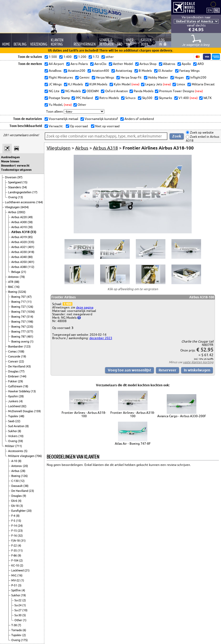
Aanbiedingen (10, 157)
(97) (20, 177)
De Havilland (17, 366)
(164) (40, 202)
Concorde (15, 356)
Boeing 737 (19, 312)
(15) (25, 182)
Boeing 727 (19, 307)
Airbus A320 (19, 242)
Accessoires (16, 451)
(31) (23, 541)
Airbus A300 (19, 222)
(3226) (22, 292)
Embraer (14, 376)
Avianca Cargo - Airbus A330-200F (182, 416)
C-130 (15, 481)
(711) (19, 446)
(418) (31, 252)
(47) (29, 297)
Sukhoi (13, 431)
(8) (27, 426)
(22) (21, 361)
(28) (21, 396)
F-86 (14, 555)
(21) (24, 272)
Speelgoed (15, 182)
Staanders (15, 187)
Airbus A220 (19, 217)
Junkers (14, 401)
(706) (39, 456)
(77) (22, 371)
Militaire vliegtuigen (22, 456)
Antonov (14, 277)
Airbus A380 (19, 267)
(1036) (31, 312)
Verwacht (55, 126)
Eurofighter (19, 511)
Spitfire (16, 590)
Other (19, 620)
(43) (28, 366)
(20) (25, 466)
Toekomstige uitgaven (16, 170)
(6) (24, 630)
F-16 (14, 536)
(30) (30, 227)
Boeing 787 (19, 337)
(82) (24, 406)
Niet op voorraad (107, 126)
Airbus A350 (19, 262)
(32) (20, 536)
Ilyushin (13, 396)
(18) (26, 386)
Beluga (16, 272)
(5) (26, 451)
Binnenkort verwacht (15, 166)
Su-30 (18, 615)
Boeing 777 (19, 332)
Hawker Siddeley (19, 391)
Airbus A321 (19, 247)
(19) (24, 356)
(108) (21, 351)
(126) (30, 307)
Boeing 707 (19, 297)
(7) (19, 625)
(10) (21, 436)
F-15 (14, 531)
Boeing (13, 292)
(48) (22, 416)
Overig (13, 197)
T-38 (14, 625)
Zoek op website (201, 132)
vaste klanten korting (198, 362)
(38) (26, 486)
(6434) (25, 207)
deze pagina (85, 307)
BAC (11, 287)
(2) (21, 560)
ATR (11, 282)
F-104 (15, 560)
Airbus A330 (19, 252)
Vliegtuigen (13, 207)
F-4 (14, 516)
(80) (30, 257)
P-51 (15, 585)
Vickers (13, 436)
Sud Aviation (17, 426)
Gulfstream (16, 386)
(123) (27, 346)
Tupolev (14, 416)
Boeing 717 (19, 302)
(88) (17, 282)
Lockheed (15, 406)
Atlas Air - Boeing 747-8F (133, 444)
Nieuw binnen (10, 161)
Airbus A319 (19, 237)
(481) (30, 337)
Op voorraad (79, 126)
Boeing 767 (19, 327)
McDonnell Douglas (21, 411)
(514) (30, 317)
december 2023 (101, 338)
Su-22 (18, 600)
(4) (21, 401)
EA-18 (15, 506)
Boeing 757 (19, 322)
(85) (30, 237)
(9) (24, 496)
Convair (14, 361)
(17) (35, 192)
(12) (22, 481)
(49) (30, 217)
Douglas (14, 371)
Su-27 (18, 610)
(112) (31, 267)
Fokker (13, 381)
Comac (13, 351)
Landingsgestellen (20, 192)
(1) (32, 342)
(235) (30, 327)
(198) (30, 322)
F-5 (14, 521)
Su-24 (18, 605)
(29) (20, 381)
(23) (31, 491)
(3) (21, 506)
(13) (20, 197)
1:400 (68, 304)
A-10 (15, 461)
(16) (17, 287)
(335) (31, 242)
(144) (23, 376)
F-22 (14, 546)
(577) (30, 332)
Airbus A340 (19, 257)
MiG (14, 575)
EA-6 (15, 501)
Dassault (17, 486)
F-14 (14, 526)
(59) (20, 441)
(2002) (21, 212)
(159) (37, 411)
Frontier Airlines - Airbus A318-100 (84, 414)
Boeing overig (21, 342)
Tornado (17, 630)
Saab (12, 421)
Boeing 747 (19, 317)
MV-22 (16, 580)
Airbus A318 (21, 232)
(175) (24, 640)
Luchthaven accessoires (21, 202)
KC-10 (15, 565)
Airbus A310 (19, 227)
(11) (29, 302)
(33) (33, 232)
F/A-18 (16, 541)
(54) (24, 187)
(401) (31, 247)
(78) (22, 277)
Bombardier (16, 346)
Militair (10, 446)
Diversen (11, 177)
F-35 (14, 551)
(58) (30, 222)
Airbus (13, 212)
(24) (20, 526)
